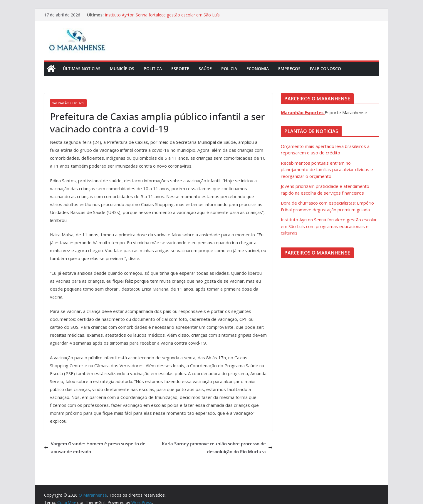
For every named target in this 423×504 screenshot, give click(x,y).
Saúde (205, 69)
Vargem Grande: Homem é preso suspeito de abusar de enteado (95, 447)
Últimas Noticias (82, 69)
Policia (229, 69)
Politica (153, 69)
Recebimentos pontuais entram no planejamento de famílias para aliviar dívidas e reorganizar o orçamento (327, 170)
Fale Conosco (325, 69)
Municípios (122, 69)
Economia (258, 69)
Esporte (180, 69)
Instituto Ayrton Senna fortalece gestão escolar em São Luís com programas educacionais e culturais (162, 18)
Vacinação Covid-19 (68, 103)
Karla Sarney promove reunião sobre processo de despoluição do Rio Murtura (217, 447)
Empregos (289, 69)
